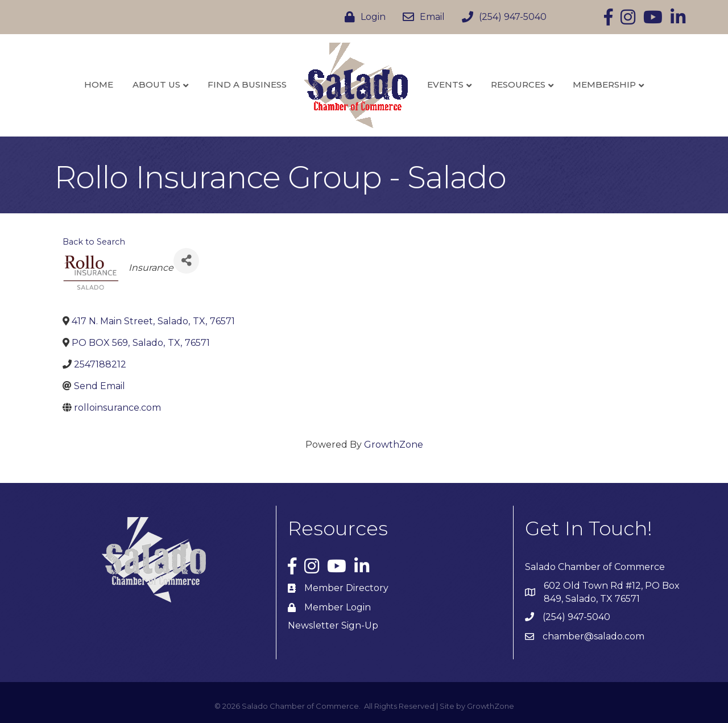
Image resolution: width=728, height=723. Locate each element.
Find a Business (247, 84)
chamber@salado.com (593, 636)
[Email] (421, 17)
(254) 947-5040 (576, 617)
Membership (604, 84)
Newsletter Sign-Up (333, 625)
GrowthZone (394, 445)
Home (99, 84)
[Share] (186, 261)
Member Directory (346, 588)
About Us (156, 84)
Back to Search (94, 242)
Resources (518, 84)
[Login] (362, 17)
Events (445, 84)
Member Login (338, 607)
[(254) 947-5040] (501, 17)
